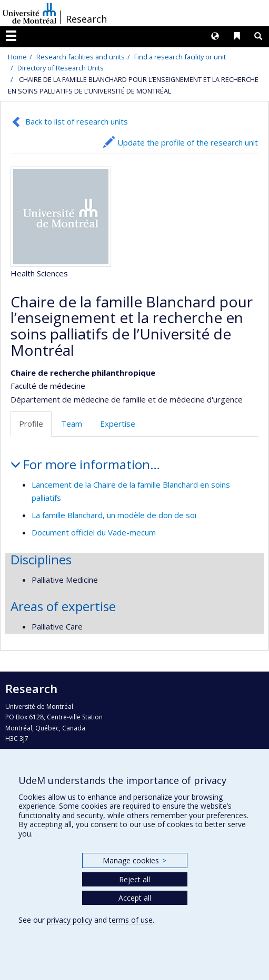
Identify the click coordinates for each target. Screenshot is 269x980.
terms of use (131, 920)
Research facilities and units (81, 57)
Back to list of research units (77, 121)
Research (86, 19)
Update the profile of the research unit (188, 142)
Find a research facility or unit (180, 57)
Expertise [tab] (118, 424)
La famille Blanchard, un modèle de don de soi (114, 515)
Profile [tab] (31, 424)
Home (17, 57)
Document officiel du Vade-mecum (94, 532)
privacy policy (69, 920)
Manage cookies (134, 860)
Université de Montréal (29, 13)
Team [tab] (72, 424)
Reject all (134, 879)
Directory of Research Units (61, 68)
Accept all (135, 898)
